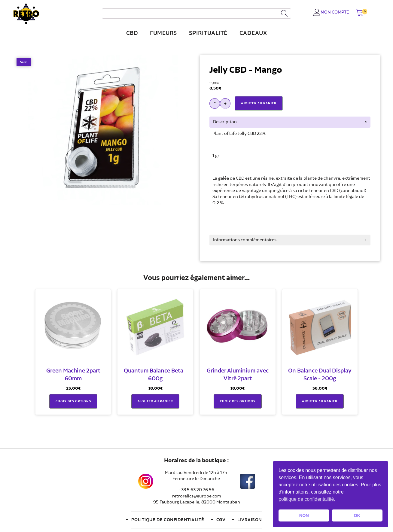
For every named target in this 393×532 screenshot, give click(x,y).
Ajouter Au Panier (259, 103)
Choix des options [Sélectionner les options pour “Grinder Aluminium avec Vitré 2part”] (238, 401)
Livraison (250, 520)
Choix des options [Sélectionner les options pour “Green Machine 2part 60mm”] (73, 401)
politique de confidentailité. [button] (307, 499)
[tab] (290, 122)
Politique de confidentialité (168, 520)
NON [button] (304, 515)
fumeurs (163, 33)
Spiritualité (208, 33)
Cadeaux (253, 33)
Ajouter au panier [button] (155, 401)
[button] (360, 13)
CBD (132, 33)
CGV (221, 520)
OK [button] (357, 515)
